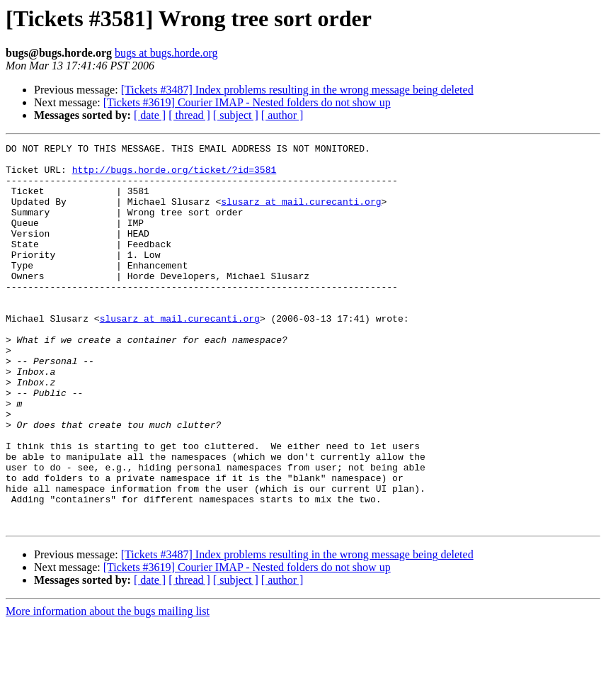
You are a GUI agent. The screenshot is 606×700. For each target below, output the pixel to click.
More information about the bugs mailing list (108, 688)
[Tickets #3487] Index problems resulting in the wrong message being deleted (297, 90)
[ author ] (282, 115)
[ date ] (150, 115)
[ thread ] (189, 115)
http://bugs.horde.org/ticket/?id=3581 (175, 176)
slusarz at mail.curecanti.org (301, 214)
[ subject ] (236, 115)
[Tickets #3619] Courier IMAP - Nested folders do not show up (247, 102)
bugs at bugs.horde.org (166, 53)
